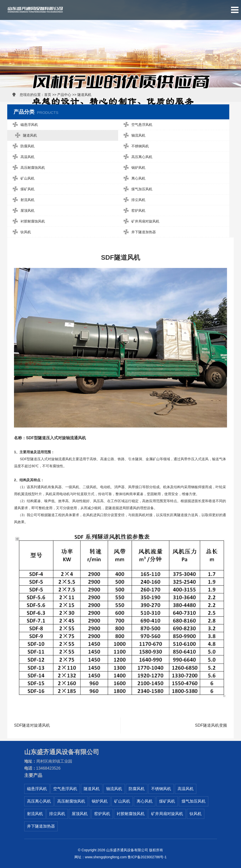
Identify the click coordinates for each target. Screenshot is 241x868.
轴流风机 (133, 135)
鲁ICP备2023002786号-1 (147, 857)
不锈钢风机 (135, 146)
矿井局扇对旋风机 (140, 221)
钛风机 (21, 232)
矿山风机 (22, 178)
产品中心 (64, 95)
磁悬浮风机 (24, 125)
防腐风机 (22, 146)
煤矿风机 (22, 189)
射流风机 (22, 200)
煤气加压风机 (137, 189)
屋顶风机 (22, 211)
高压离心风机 (137, 157)
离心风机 (133, 178)
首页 (48, 95)
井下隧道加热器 (139, 232)
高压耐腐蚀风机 (28, 168)
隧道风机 (84, 95)
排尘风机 (133, 200)
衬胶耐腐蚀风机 (28, 221)
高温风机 (22, 157)
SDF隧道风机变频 (211, 726)
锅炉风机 (133, 168)
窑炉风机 (133, 211)
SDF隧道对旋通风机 (32, 726)
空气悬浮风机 (137, 125)
